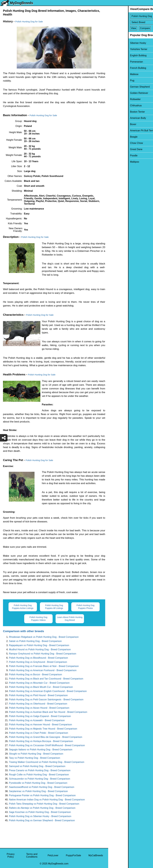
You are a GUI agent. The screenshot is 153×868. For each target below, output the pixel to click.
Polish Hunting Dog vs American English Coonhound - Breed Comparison (48, 691)
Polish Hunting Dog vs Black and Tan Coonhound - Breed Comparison (46, 679)
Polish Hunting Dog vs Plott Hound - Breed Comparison (38, 695)
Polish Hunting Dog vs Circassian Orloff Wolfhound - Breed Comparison (47, 745)
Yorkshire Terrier (119, 49)
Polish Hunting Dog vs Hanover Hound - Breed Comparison (40, 725)
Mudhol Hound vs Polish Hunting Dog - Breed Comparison (40, 649)
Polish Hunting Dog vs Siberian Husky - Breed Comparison (40, 816)
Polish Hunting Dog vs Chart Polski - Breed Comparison (39, 733)
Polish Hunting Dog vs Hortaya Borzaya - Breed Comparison (41, 741)
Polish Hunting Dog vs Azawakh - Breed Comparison (37, 720)
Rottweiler (115, 99)
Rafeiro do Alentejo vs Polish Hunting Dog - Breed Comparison (42, 808)
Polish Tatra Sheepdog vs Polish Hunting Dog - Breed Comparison (44, 804)
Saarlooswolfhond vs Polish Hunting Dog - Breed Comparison (42, 787)
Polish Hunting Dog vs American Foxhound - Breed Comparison (43, 670)
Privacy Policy (11, 855)
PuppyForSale (73, 855)
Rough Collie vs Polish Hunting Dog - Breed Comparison (39, 775)
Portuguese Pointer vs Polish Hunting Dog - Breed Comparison (42, 795)
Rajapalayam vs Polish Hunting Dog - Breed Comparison (39, 645)
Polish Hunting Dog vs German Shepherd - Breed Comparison (42, 820)
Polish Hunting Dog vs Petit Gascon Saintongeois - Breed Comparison (46, 700)
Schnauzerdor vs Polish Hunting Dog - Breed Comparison (40, 779)
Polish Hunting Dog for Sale (29, 22)
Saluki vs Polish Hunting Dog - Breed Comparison (35, 641)
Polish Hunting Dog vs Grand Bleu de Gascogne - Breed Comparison (46, 737)
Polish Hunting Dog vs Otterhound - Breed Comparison (38, 704)
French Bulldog (118, 68)
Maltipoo (115, 162)
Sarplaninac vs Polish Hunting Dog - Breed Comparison (38, 791)
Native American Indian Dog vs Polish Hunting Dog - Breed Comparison (47, 800)
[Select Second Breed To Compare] (131, 22)
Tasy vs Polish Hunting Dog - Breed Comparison (35, 758)
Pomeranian (117, 62)
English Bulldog (118, 55)
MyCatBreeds (96, 855)
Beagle (114, 137)
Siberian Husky (118, 43)
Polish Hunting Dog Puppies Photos (85, 607)
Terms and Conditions (32, 855)
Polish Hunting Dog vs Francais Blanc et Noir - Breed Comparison (44, 666)
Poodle (114, 156)
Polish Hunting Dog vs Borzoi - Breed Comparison (35, 674)
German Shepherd (120, 87)
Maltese (114, 74)
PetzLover (53, 855)
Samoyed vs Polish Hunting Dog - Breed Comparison (37, 766)
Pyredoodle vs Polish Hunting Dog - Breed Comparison (38, 783)
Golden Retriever (119, 93)
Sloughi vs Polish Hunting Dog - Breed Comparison (36, 754)
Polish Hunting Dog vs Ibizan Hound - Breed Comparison (39, 708)
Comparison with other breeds (23, 631)
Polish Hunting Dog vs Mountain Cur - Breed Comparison (39, 683)
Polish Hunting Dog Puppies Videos (38, 619)
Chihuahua (116, 106)
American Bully (118, 118)
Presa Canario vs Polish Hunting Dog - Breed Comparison (40, 770)
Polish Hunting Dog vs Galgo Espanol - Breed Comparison (40, 716)
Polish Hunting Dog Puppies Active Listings (23, 607)
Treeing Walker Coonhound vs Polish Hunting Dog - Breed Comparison (47, 762)
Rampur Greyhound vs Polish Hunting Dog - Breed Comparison (43, 654)
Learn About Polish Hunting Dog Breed (70, 619)
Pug (112, 80)
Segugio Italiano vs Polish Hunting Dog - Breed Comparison (41, 750)
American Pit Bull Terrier (123, 131)
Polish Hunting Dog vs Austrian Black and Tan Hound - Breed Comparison (48, 712)
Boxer (113, 124)
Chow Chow (117, 143)
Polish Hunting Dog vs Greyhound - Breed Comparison (38, 662)
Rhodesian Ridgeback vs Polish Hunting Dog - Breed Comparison (44, 637)
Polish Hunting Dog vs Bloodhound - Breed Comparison (38, 658)
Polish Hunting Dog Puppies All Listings (54, 607)
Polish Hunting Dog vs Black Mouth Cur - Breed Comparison (41, 687)
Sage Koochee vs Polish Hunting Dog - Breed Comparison (40, 812)
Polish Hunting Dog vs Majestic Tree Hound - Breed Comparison (43, 729)
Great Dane (116, 149)
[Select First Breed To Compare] (131, 16)
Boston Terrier (118, 112)
